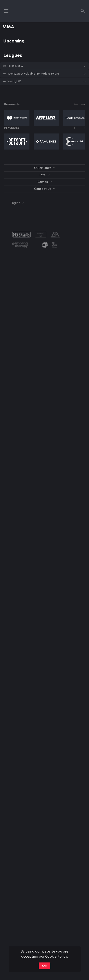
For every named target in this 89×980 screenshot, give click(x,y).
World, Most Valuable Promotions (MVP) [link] (33, 74)
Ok (44, 966)
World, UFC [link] (14, 82)
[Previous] (76, 104)
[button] (44, 66)
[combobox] (14, 203)
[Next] (83, 104)
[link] (45, 245)
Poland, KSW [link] (15, 66)
